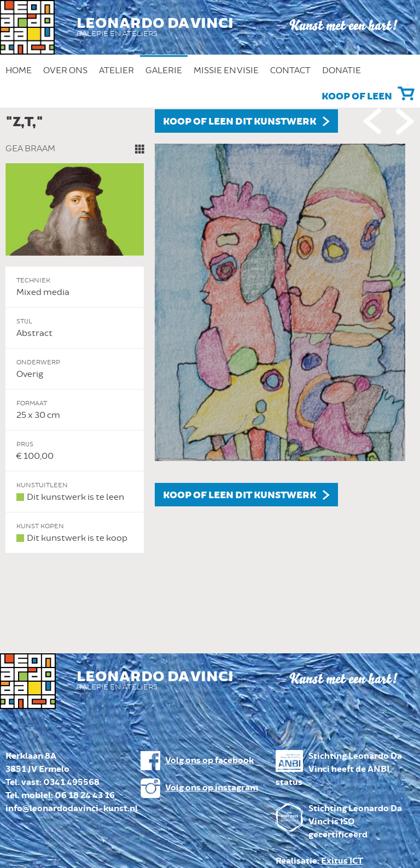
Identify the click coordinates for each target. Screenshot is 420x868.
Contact (290, 70)
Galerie (164, 70)
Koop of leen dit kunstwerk (240, 122)
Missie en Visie (226, 70)
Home (19, 70)
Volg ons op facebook (209, 761)
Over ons (65, 70)
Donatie (342, 70)
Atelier (116, 70)
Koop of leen (357, 97)
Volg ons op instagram (212, 788)
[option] (210, 331)
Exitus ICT (342, 861)
